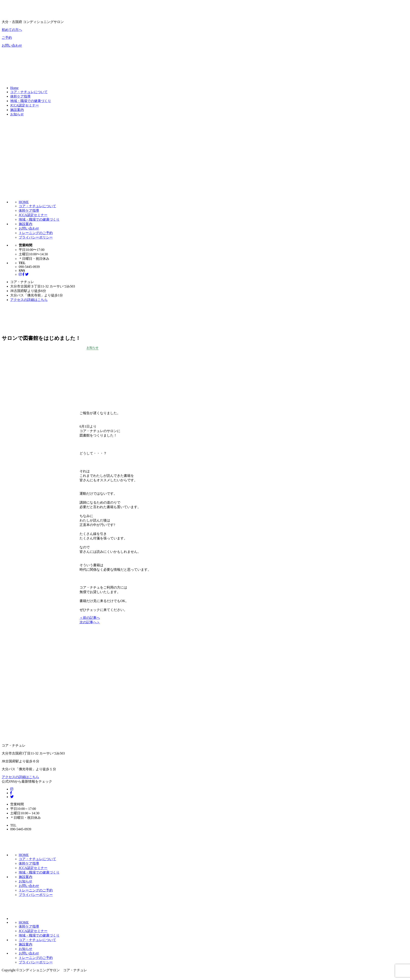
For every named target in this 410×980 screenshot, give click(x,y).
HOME (24, 202)
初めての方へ (12, 30)
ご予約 (7, 38)
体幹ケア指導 (20, 96)
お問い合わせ (12, 45)
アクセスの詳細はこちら (29, 300)
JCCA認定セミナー (25, 105)
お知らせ (17, 114)
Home (14, 88)
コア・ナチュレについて (29, 92)
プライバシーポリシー (36, 237)
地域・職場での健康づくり (31, 101)
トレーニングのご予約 (36, 233)
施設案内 (17, 110)
